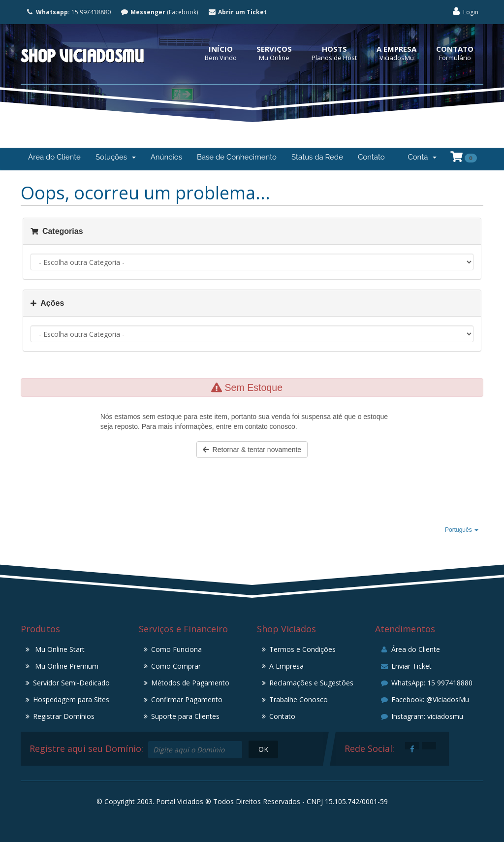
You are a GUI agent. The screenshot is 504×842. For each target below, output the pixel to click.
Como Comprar (176, 666)
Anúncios (166, 157)
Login (465, 12)
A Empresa (396, 49)
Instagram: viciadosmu (422, 716)
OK (263, 749)
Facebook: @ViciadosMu (425, 699)
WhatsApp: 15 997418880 (426, 683)
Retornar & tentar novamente (252, 450)
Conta (422, 157)
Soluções (116, 157)
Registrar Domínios (64, 716)
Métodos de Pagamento (190, 683)
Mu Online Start (59, 649)
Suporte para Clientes (185, 716)
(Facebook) (159, 12)
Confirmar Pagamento (187, 699)
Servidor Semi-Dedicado (71, 683)
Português (462, 530)
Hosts (334, 49)
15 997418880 (68, 12)
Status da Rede (317, 157)
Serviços (274, 49)
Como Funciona (176, 649)
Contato (455, 49)
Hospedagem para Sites (71, 699)
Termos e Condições (302, 649)
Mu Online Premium (66, 666)
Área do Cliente (54, 157)
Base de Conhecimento (237, 157)
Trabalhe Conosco (299, 699)
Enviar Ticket (406, 666)
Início (221, 49)
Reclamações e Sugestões (311, 683)
